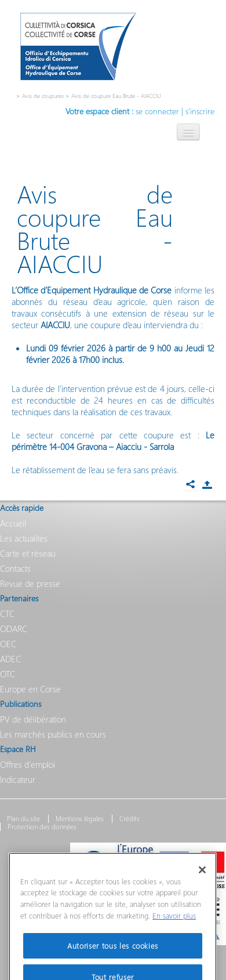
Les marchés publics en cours (53, 734)
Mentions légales (80, 819)
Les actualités (24, 538)
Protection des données (42, 827)
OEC (8, 644)
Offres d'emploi (28, 764)
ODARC (14, 629)
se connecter (157, 111)
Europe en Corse (30, 689)
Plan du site (23, 819)
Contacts (15, 568)
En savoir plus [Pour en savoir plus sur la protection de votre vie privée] (174, 930)
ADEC (10, 659)
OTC (8, 674)
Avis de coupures (43, 96)
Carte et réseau (28, 553)
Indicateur (18, 779)
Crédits (130, 819)
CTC (7, 614)
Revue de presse (30, 583)
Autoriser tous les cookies (113, 960)
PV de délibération (33, 719)
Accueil (13, 523)
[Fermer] (202, 884)
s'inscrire (200, 111)
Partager (207, 485)
